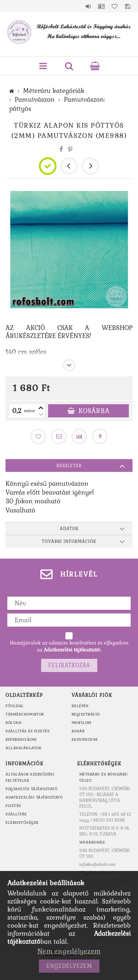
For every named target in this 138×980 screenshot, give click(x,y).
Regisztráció (86, 714)
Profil (101, 6)
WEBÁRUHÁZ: (92, 842)
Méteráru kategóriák (54, 91)
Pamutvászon (35, 99)
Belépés (88, 6)
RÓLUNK (14, 723)
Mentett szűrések (128, 6)
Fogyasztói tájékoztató (31, 789)
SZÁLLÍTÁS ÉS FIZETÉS (28, 731)
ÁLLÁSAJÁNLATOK (23, 748)
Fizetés (13, 806)
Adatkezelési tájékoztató (34, 797)
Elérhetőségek (22, 823)
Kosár (78, 731)
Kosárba (94, 411)
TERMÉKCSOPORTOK (25, 714)
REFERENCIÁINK (21, 739)
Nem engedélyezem (69, 951)
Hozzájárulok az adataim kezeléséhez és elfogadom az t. (69, 646)
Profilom (81, 723)
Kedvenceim (85, 739)
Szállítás (16, 814)
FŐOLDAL (15, 706)
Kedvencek (115, 6)
